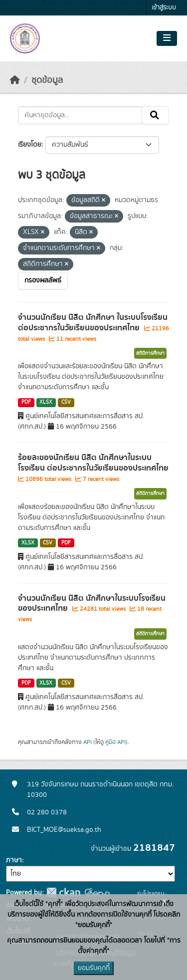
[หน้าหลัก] (15, 80)
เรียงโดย (30, 145)
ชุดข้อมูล (47, 80)
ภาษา (14, 860)
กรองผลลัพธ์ (43, 280)
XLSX (46, 402)
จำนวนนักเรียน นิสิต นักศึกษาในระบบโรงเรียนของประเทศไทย (92, 604)
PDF (26, 402)
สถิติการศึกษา (150, 353)
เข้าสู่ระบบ (164, 8)
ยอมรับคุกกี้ (94, 968)
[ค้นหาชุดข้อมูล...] (80, 115)
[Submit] (155, 115)
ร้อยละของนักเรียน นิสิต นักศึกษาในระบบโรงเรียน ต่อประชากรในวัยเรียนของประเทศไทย (93, 463)
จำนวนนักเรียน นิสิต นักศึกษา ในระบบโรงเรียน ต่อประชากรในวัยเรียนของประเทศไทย (93, 323)
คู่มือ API (115, 742)
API (88, 742)
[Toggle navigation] (167, 38)
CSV (66, 402)
